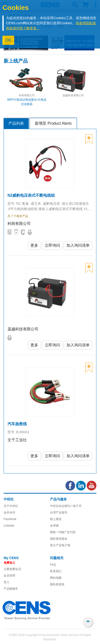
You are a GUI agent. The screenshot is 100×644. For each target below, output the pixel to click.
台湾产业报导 (59, 513)
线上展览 (56, 519)
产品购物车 (11, 589)
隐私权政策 (57, 584)
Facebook (10, 519)
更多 (34, 245)
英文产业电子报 (60, 545)
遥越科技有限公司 (73, 95)
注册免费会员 (12, 569)
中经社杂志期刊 (60, 506)
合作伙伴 (9, 513)
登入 (7, 582)
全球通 (54, 526)
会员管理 (9, 576)
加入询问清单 (78, 245)
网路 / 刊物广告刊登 (63, 532)
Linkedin (9, 526)
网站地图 (56, 578)
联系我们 (56, 571)
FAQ (53, 565)
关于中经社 (11, 506)
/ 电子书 (76, 506)
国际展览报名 (59, 539)
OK (8, 40)
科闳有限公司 (27, 95)
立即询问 (52, 245)
